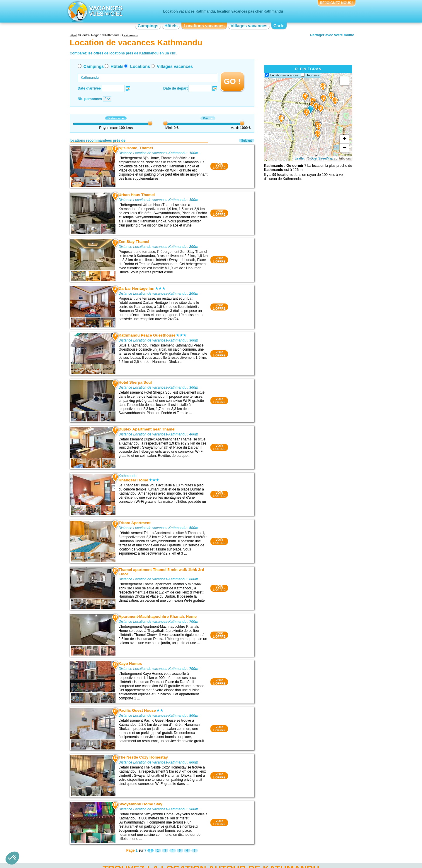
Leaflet (300, 158)
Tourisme (313, 75)
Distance (116, 118)
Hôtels (171, 26)
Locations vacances (204, 26)
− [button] (344, 148)
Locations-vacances (284, 75)
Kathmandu (127, 476)
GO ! (232, 81)
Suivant (247, 141)
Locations (140, 66)
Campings (148, 26)
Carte (279, 26)
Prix (208, 118)
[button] (12, 858)
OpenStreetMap (322, 158)
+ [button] (344, 139)
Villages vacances (249, 26)
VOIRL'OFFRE (219, 166)
